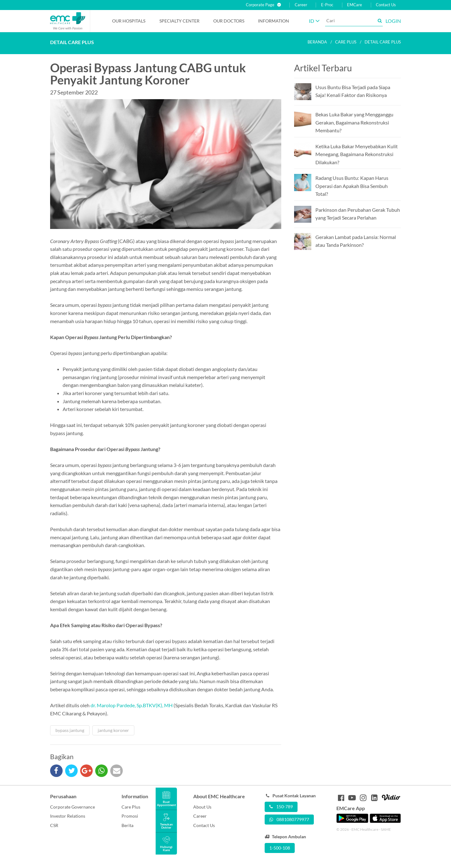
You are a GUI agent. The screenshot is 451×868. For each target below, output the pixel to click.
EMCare (355, 5)
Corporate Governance (73, 807)
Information (274, 21)
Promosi (130, 816)
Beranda (317, 42)
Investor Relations (68, 816)
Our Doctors (229, 21)
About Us (202, 807)
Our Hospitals (129, 21)
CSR (54, 825)
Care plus (346, 42)
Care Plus (131, 807)
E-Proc (327, 5)
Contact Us (386, 5)
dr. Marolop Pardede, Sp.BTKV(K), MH (132, 705)
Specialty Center (179, 21)
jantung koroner (113, 730)
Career (301, 5)
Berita (127, 825)
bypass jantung (70, 730)
